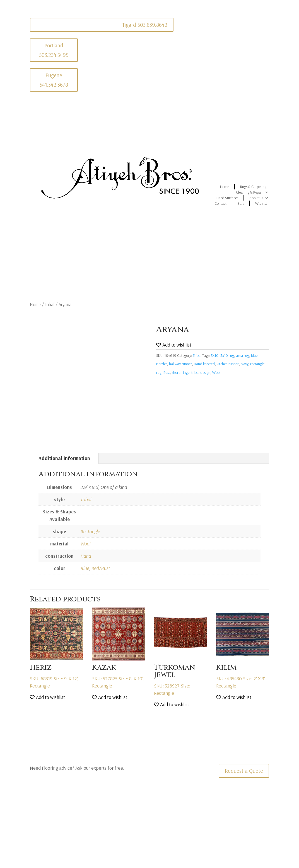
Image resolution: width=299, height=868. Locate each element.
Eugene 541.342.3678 (54, 80)
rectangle (257, 364)
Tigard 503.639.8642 (145, 25)
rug (159, 372)
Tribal (50, 304)
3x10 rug (227, 355)
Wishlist (261, 203)
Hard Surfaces (227, 198)
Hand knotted (204, 364)
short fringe (181, 372)
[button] (174, 345)
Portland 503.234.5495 (54, 50)
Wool (216, 372)
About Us (256, 198)
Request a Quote (244, 771)
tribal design (201, 372)
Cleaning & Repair (249, 192)
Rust (167, 372)
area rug (243, 355)
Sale (241, 203)
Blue (85, 568)
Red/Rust (101, 568)
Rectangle (90, 531)
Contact (220, 203)
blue (254, 355)
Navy (244, 364)
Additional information (64, 458)
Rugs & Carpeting (253, 187)
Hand (86, 556)
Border (162, 364)
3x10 (215, 355)
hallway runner (180, 364)
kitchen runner (228, 364)
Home (225, 187)
